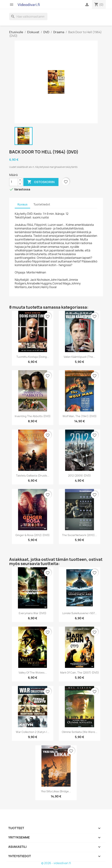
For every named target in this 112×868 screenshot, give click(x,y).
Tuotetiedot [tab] (42, 204)
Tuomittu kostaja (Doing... (33, 357)
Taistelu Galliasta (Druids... (33, 476)
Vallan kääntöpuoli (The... (79, 357)
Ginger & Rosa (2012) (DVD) (33, 535)
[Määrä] (14, 182)
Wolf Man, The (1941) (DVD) (80, 416)
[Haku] (28, 16)
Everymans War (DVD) (33, 613)
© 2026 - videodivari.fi (56, 863)
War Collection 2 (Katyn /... (33, 732)
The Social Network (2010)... (79, 535)
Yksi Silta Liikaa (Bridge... (56, 791)
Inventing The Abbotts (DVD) (33, 416)
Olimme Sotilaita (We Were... (80, 732)
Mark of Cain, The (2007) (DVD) (80, 673)
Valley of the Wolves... (33, 673)
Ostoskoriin (41, 182)
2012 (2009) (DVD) (79, 476)
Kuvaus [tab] (22, 204)
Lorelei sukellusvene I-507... (80, 613)
